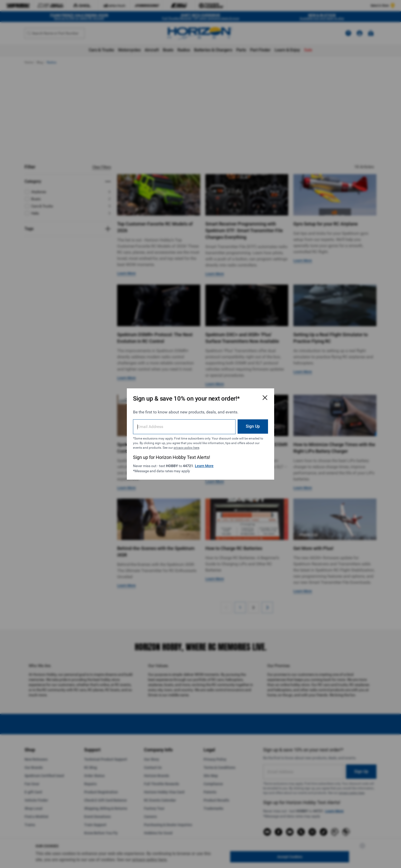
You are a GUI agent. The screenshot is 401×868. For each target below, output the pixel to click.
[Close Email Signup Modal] (265, 398)
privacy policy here (186, 448)
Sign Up (253, 426)
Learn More (204, 466)
